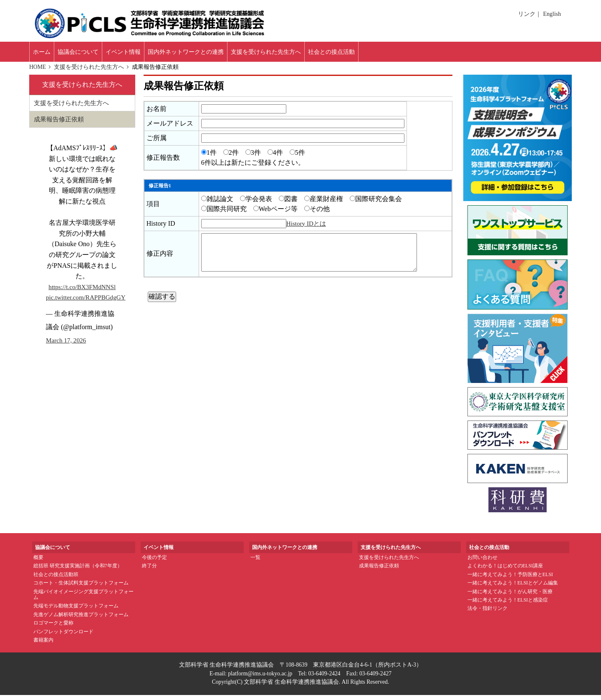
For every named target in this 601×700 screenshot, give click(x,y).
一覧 (255, 562)
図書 (288, 204)
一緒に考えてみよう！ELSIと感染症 (508, 605)
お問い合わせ (482, 562)
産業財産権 (324, 204)
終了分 (149, 571)
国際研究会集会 (376, 204)
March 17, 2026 (67, 346)
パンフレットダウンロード (63, 637)
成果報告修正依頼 (61, 125)
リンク (528, 14)
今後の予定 (154, 562)
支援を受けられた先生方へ (90, 72)
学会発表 (256, 204)
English (552, 14)
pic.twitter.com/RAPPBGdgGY (88, 303)
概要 (38, 562)
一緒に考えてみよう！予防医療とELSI (510, 579)
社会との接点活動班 (56, 579)
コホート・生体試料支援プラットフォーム (81, 588)
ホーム (46, 54)
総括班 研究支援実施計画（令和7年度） (78, 571)
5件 (297, 157)
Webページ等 (275, 214)
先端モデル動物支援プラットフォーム (76, 611)
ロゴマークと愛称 (53, 628)
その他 (317, 214)
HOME (38, 72)
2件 (231, 157)
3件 (253, 157)
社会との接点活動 (401, 54)
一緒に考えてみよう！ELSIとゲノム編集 (513, 588)
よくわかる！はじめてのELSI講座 (505, 571)
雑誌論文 (217, 204)
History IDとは (307, 228)
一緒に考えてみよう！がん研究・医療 (510, 597)
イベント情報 (149, 54)
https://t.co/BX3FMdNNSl (82, 293)
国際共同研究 (224, 214)
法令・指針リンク (487, 614)
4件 (275, 157)
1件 (209, 157)
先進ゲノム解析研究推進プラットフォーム (81, 619)
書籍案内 (43, 645)
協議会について (92, 54)
